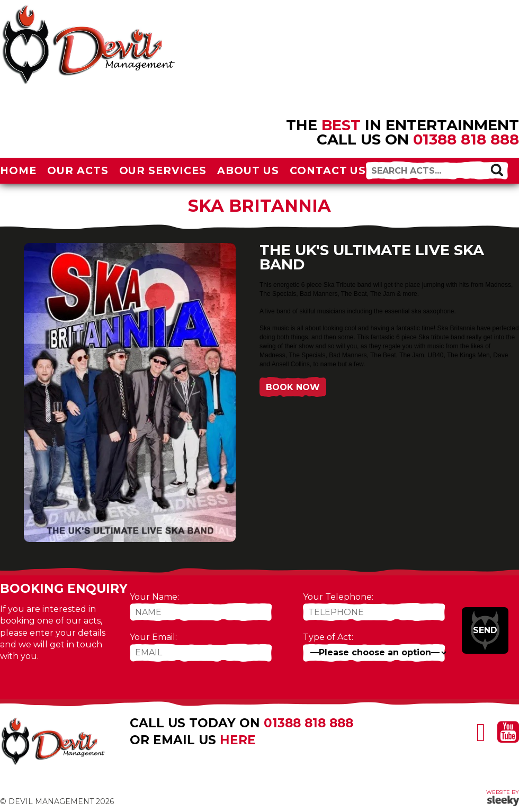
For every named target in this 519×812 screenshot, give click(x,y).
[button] (497, 170)
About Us (248, 170)
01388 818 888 (466, 139)
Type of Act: (328, 637)
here (238, 740)
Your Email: (153, 637)
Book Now (293, 387)
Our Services (163, 170)
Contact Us (328, 170)
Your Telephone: (338, 597)
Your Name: (154, 597)
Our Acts (78, 170)
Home (18, 170)
